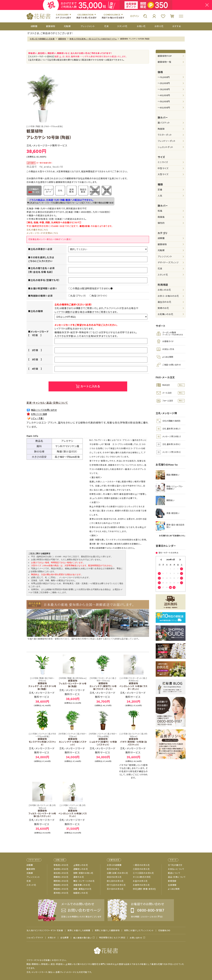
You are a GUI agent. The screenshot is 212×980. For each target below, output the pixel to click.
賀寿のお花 (163, 308)
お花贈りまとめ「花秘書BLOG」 (172, 536)
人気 (160, 196)
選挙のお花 (79, 877)
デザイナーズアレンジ (168, 263)
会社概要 (65, 938)
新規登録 (172, 881)
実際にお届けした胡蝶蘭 (79, 931)
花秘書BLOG (164, 931)
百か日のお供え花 (115, 889)
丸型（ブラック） (77, 296)
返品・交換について (177, 877)
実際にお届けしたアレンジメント (139, 931)
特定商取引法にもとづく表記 (112, 938)
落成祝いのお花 (61, 869)
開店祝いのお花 (61, 885)
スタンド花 (163, 275)
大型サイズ (163, 174)
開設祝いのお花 (61, 889)
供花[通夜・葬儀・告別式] (144, 889)
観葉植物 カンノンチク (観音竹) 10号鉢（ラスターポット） (103, 684)
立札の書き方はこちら (37, 230)
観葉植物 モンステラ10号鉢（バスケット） (42, 739)
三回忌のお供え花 (141, 869)
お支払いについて (176, 869)
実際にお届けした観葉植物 (107, 931)
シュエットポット (165, 147)
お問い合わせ (136, 938)
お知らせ (52, 938)
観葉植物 (62, 39)
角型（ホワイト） (99, 296)
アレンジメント (165, 257)
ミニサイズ (163, 162)
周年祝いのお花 (61, 893)
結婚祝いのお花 (81, 893)
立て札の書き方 (175, 865)
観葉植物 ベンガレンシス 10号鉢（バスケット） (73, 811)
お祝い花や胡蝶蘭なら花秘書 (42, 39)
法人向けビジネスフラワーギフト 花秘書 (45, 931)
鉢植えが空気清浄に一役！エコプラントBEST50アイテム (93, 39)
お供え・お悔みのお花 (168, 296)
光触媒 (161, 250)
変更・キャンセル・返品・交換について (47, 403)
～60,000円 (164, 108)
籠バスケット (164, 123)
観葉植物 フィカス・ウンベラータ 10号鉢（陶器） (73, 682)
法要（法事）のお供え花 (117, 873)
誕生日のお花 (164, 302)
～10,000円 (164, 77)
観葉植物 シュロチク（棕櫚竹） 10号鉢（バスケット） (103, 739)
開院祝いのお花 (61, 881)
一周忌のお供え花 (141, 865)
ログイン (135, 16)
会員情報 (172, 885)
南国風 (161, 217)
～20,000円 (164, 83)
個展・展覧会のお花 (82, 889)
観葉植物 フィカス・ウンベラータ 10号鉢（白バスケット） (42, 811)
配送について (174, 873)
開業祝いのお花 (61, 877)
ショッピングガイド (35, 938)
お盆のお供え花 (140, 881)
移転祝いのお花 (61, 865)
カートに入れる (90, 386)
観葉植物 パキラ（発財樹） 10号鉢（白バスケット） (133, 739)
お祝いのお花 (164, 290)
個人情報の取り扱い (82, 938)
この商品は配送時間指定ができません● (91, 288)
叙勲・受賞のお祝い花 (83, 873)
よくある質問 (174, 889)
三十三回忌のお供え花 (143, 873)
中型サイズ (163, 168)
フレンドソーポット (167, 141)
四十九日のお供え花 (116, 885)
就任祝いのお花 (61, 873)
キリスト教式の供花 (142, 877)
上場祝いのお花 (81, 865)
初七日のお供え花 (115, 881)
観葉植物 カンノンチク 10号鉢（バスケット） (73, 739)
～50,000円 (164, 102)
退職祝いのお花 (81, 869)
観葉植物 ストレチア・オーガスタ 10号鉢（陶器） (42, 684)
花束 (160, 269)
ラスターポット (165, 135)
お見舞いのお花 (165, 314)
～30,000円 (164, 89)
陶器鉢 (161, 129)
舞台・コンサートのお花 (84, 881)
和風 (160, 211)
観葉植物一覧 (165, 62)
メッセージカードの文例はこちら (42, 233)
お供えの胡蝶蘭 (114, 865)
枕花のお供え (113, 869)
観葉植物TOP (165, 56)
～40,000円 (164, 95)
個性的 (161, 223)
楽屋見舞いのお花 (82, 885)
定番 (160, 190)
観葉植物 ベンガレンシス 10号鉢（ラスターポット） (133, 684)
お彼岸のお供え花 (141, 885)
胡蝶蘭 (161, 238)
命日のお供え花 (114, 877)
